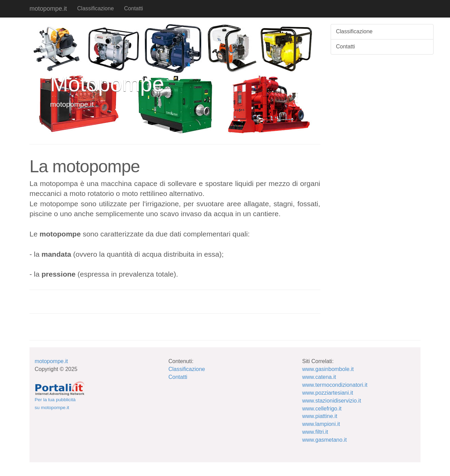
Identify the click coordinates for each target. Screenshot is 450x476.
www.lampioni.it (321, 424)
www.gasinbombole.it (328, 369)
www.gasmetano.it (324, 440)
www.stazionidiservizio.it (332, 401)
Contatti (134, 8)
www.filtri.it (315, 432)
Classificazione (96, 8)
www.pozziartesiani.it (328, 393)
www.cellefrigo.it (322, 409)
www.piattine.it (320, 416)
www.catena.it (319, 377)
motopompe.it (48, 9)
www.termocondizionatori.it (335, 385)
